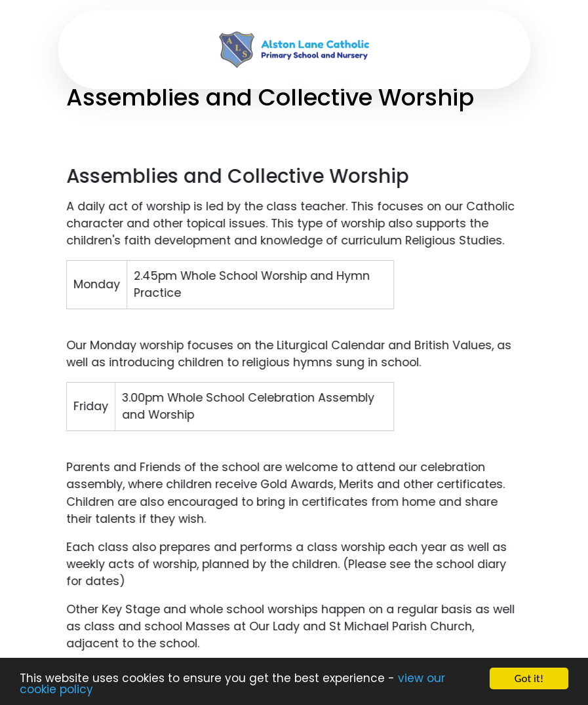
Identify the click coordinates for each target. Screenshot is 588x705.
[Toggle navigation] (90, 49)
